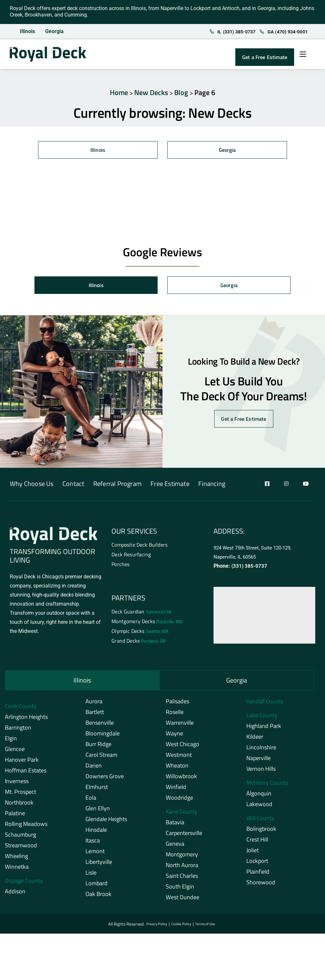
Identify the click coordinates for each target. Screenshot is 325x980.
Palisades (177, 704)
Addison (15, 894)
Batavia (175, 825)
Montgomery (182, 857)
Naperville (259, 761)
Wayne (174, 736)
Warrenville (180, 726)
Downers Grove (105, 779)
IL (225, 32)
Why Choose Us (32, 484)
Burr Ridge (98, 747)
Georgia (55, 32)
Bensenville (100, 726)
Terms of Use (207, 927)
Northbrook (19, 805)
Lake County (262, 718)
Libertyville (99, 865)
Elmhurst (97, 790)
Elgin (11, 741)
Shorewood (261, 885)
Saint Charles (182, 879)
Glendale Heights (106, 822)
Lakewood (259, 807)
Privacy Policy (155, 927)
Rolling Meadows (26, 827)
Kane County (182, 814)
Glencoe (15, 752)
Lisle (91, 875)
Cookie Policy (181, 927)
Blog (181, 92)
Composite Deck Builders (139, 546)
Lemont (95, 854)
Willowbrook (181, 779)
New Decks (151, 92)
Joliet (253, 853)
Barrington (18, 730)
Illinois (27, 32)
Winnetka (17, 870)
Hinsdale (96, 833)
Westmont (179, 758)
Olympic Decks (140, 634)
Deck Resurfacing (131, 556)
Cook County (21, 709)
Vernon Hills (261, 772)
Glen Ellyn (98, 811)
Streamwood (21, 848)
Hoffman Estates (26, 773)
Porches (120, 566)
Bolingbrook (261, 832)
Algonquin (259, 796)
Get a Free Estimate (265, 57)
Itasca (93, 843)
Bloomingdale (103, 736)
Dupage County (24, 883)
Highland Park (264, 729)
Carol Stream (101, 758)
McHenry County (267, 786)
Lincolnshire (261, 750)
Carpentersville (184, 836)
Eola (91, 800)
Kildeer (255, 739)
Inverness (17, 784)
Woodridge (179, 800)
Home (119, 92)
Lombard (97, 886)
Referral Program (129, 484)
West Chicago (182, 747)
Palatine (15, 816)
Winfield (176, 790)
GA (280, 32)
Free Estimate (187, 484)
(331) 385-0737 (250, 567)
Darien (94, 768)
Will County (260, 821)
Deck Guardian (141, 613)
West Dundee (182, 900)
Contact (79, 484)
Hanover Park (22, 762)
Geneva (175, 847)
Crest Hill (257, 842)
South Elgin (180, 889)
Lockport (257, 864)
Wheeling (16, 859)
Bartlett (95, 715)
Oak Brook (98, 897)
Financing (235, 484)
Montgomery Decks (147, 623)
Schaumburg (20, 837)
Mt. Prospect (20, 795)
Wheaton (177, 768)
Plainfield (258, 874)
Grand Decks (139, 644)
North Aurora (182, 868)
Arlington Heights (26, 720)
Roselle (175, 715)
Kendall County (265, 704)
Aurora (94, 704)
